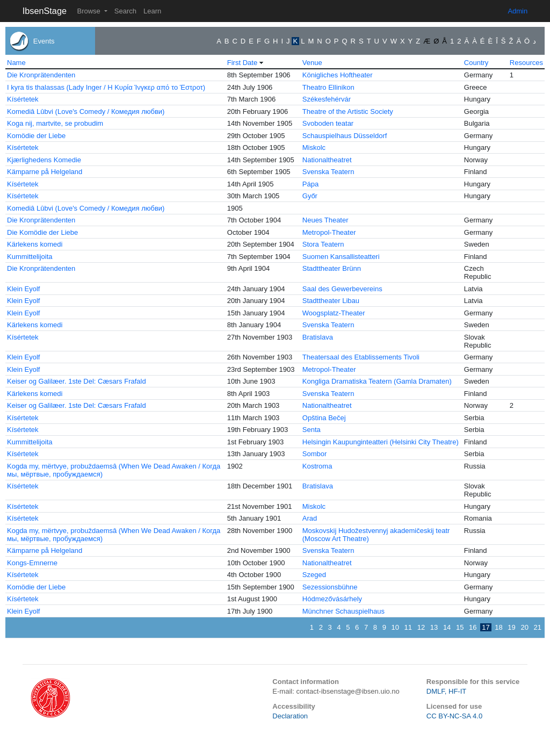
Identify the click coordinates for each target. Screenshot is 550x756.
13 (434, 627)
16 (473, 627)
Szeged (314, 575)
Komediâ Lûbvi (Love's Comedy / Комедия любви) (86, 111)
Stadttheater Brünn (332, 268)
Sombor (315, 454)
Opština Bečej (324, 418)
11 (408, 627)
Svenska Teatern (328, 172)
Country (476, 63)
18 (498, 627)
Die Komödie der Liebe (42, 232)
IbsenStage (45, 11)
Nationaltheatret (327, 160)
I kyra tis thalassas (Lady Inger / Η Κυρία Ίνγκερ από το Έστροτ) (106, 87)
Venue (312, 63)
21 (538, 627)
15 (460, 627)
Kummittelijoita (30, 257)
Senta (312, 430)
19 (511, 627)
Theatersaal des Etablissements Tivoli (361, 357)
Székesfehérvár (327, 99)
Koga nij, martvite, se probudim (55, 123)
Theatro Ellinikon (328, 87)
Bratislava (318, 337)
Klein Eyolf (23, 289)
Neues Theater (325, 220)
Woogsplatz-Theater (334, 313)
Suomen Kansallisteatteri (341, 257)
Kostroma (317, 466)
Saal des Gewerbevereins (342, 289)
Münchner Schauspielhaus (343, 611)
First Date (242, 63)
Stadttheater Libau (331, 301)
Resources (526, 63)
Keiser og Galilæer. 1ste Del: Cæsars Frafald (77, 381)
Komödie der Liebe (36, 136)
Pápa (310, 184)
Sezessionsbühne (330, 587)
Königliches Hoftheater (338, 75)
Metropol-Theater (329, 232)
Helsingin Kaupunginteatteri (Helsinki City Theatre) (381, 442)
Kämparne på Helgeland (45, 172)
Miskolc (314, 147)
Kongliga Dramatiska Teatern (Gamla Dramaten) (377, 381)
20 (524, 627)
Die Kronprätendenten (41, 75)
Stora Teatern (323, 244)
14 (447, 627)
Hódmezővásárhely (332, 599)
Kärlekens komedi (35, 244)
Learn (152, 11)
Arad (310, 518)
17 (486, 627)
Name (16, 63)
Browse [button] (89, 11)
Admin (518, 11)
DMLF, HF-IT (446, 691)
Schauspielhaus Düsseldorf (345, 136)
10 (395, 627)
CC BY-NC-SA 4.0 (454, 716)
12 (421, 627)
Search (125, 11)
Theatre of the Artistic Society (348, 111)
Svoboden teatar (328, 123)
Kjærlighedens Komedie (44, 160)
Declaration (290, 716)
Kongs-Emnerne (32, 563)
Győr (310, 196)
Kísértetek (23, 99)
